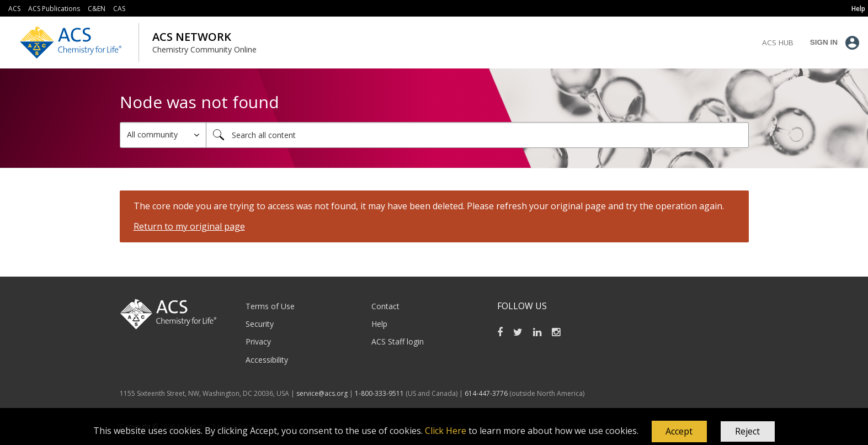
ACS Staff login (398, 341)
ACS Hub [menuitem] (778, 43)
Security (260, 324)
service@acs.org (322, 393)
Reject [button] (747, 431)
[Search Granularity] (163, 135)
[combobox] (477, 135)
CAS (119, 9)
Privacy (258, 341)
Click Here (446, 431)
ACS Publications (54, 9)
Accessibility (267, 360)
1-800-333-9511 (379, 393)
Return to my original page (189, 226)
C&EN (97, 9)
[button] (679, 432)
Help (379, 324)
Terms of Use (270, 306)
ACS (14, 9)
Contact (385, 306)
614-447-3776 (487, 393)
